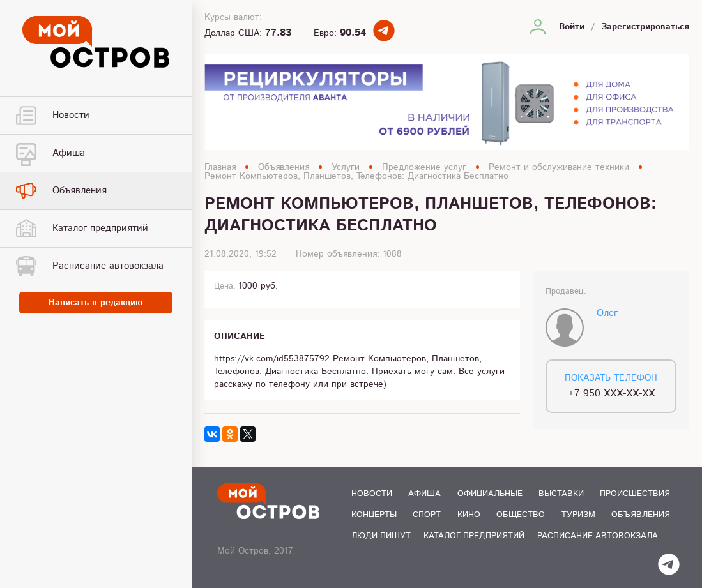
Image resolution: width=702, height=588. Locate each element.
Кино (469, 515)
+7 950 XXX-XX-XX (611, 394)
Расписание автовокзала (598, 536)
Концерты (374, 515)
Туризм (578, 515)
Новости (372, 494)
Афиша (424, 494)
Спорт (427, 515)
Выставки (561, 494)
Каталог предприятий (474, 536)
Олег (607, 313)
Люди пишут (381, 536)
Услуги (346, 167)
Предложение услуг (424, 167)
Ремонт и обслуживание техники (559, 167)
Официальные (490, 494)
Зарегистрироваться (645, 27)
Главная (220, 167)
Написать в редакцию (96, 303)
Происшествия (635, 494)
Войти (572, 27)
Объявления (284, 167)
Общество (521, 515)
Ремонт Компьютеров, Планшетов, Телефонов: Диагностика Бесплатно (356, 176)
